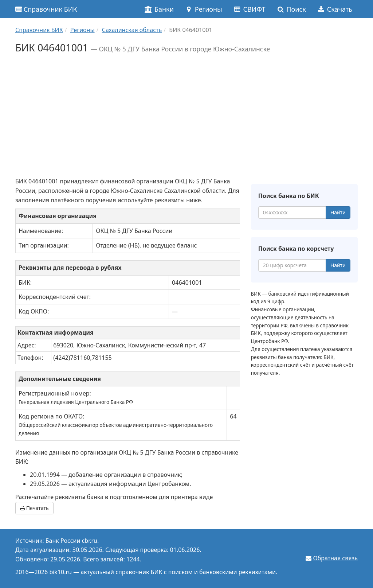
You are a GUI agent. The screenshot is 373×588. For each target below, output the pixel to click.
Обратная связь (335, 558)
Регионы (203, 9)
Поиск (291, 9)
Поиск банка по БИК (289, 196)
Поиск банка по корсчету (296, 249)
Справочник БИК (46, 9)
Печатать (34, 508)
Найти (338, 212)
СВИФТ (249, 9)
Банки (159, 9)
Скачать (335, 9)
